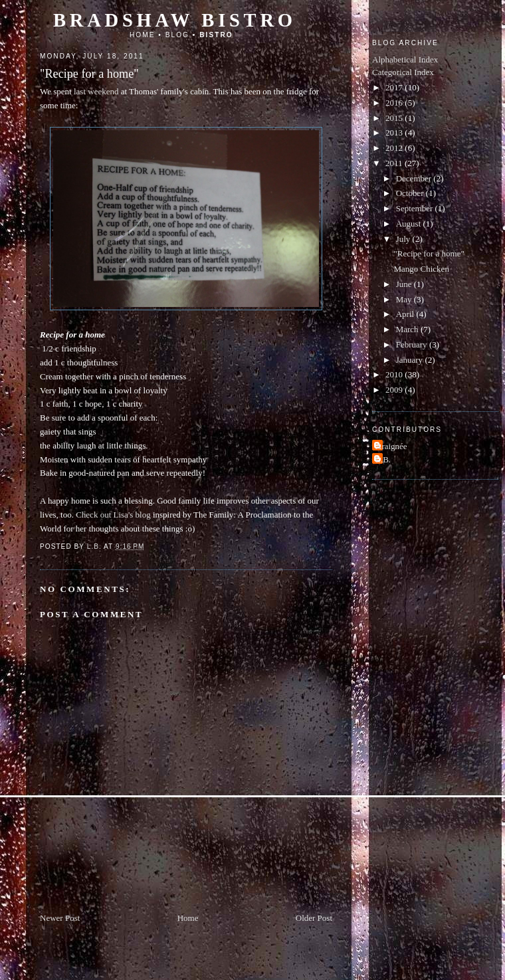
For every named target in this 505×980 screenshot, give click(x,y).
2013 (395, 133)
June (405, 284)
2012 (395, 148)
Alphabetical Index (405, 59)
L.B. (383, 459)
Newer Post (60, 918)
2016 (395, 103)
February (413, 344)
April (406, 314)
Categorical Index (403, 72)
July (404, 239)
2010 (395, 374)
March (408, 329)
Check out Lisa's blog (113, 515)
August (410, 224)
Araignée (391, 446)
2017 (395, 87)
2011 (395, 163)
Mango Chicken (421, 269)
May (405, 299)
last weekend (96, 91)
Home (143, 35)
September (416, 208)
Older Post (314, 918)
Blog (177, 35)
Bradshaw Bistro (175, 20)
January (411, 360)
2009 (395, 390)
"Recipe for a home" (429, 253)
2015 (395, 118)
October (411, 193)
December (415, 178)
